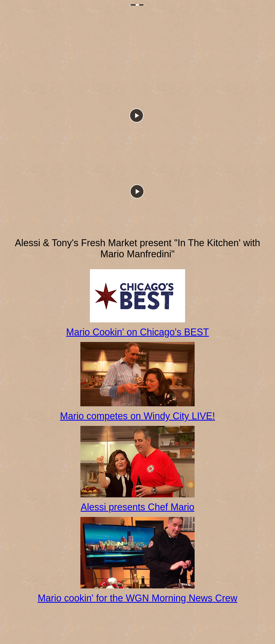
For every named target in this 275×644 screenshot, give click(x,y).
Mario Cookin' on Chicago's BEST (137, 332)
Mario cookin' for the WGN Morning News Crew (137, 598)
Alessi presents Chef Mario (137, 507)
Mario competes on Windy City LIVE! (137, 416)
